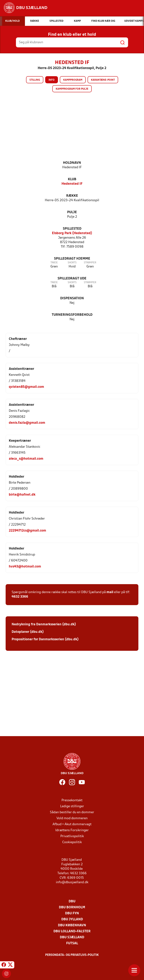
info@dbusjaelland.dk (72, 882)
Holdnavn (72, 163)
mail (110, 592)
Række (72, 196)
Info (52, 80)
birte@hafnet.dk (22, 495)
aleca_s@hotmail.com (26, 459)
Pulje (72, 212)
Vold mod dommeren (72, 818)
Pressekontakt (72, 800)
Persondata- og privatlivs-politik (72, 955)
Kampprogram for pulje (72, 89)
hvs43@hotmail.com (25, 567)
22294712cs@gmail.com (27, 531)
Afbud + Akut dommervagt (72, 824)
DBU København (72, 925)
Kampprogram (73, 80)
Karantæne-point (103, 80)
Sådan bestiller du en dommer (72, 812)
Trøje (54, 263)
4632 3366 (20, 597)
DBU (72, 901)
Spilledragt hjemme (72, 259)
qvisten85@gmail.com (26, 387)
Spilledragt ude (72, 279)
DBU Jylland (72, 919)
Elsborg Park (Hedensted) (72, 233)
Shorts (72, 263)
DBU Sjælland (72, 937)
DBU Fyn (72, 913)
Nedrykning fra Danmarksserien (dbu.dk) (44, 624)
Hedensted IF (72, 184)
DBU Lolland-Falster (72, 931)
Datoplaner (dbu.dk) (28, 632)
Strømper (90, 263)
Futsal (72, 943)
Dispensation (72, 298)
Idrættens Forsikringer (72, 830)
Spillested (72, 229)
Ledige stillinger (72, 806)
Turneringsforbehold (72, 315)
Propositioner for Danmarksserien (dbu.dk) (45, 639)
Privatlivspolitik (72, 836)
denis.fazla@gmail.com (27, 423)
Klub (72, 179)
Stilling (35, 80)
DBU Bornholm (72, 907)
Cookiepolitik (72, 842)
